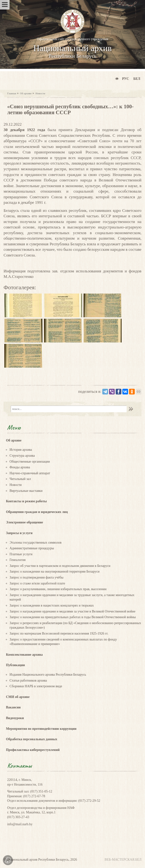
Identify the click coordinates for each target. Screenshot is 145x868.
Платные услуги (21, 554)
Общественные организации (30, 462)
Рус (126, 79)
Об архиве (26, 93)
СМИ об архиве (18, 697)
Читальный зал (20, 479)
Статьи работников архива (28, 681)
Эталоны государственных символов (36, 543)
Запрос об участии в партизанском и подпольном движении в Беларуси (60, 566)
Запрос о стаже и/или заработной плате (37, 583)
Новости (40, 93)
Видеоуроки (15, 718)
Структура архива (22, 456)
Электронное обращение (24, 522)
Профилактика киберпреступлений (33, 750)
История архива (21, 450)
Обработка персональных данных (32, 739)
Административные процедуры (32, 548)
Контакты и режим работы (26, 501)
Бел (137, 79)
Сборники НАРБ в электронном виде (36, 686)
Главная (12, 93)
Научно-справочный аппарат (30, 473)
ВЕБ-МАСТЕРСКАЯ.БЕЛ (123, 860)
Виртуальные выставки (26, 491)
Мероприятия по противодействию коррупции (41, 729)
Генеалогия (18, 560)
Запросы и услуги (19, 533)
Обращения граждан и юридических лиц (37, 512)
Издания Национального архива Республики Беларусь (48, 675)
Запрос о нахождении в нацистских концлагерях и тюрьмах (52, 605)
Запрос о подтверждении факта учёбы (36, 577)
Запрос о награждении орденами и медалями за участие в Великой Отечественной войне (72, 611)
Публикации (15, 665)
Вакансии (13, 707)
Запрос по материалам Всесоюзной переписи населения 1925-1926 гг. (59, 633)
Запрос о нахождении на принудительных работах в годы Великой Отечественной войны (73, 617)
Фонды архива (20, 467)
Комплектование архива (24, 655)
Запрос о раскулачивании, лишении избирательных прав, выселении (58, 589)
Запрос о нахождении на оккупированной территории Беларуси (54, 572)
